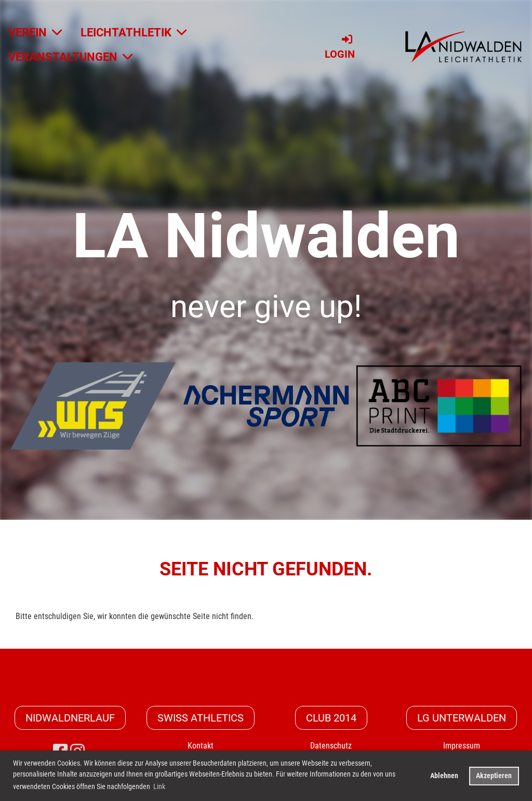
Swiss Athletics (201, 718)
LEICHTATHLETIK (134, 32)
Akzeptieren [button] (494, 776)
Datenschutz (331, 746)
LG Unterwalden (462, 718)
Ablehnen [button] (444, 776)
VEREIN (35, 32)
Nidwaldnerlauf (70, 718)
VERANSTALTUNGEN (70, 57)
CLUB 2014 (331, 718)
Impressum (462, 746)
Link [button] (159, 786)
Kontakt (201, 746)
